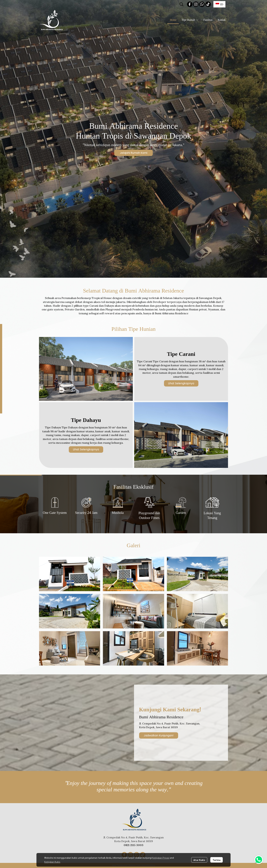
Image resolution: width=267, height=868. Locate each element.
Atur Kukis (199, 860)
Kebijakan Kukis (52, 862)
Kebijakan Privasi (161, 858)
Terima (217, 860)
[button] (182, 4)
